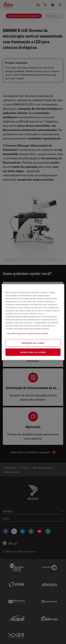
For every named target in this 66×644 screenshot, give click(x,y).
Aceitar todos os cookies (33, 352)
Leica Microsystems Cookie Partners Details (27, 333)
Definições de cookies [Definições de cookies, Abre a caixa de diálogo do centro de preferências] (33, 343)
